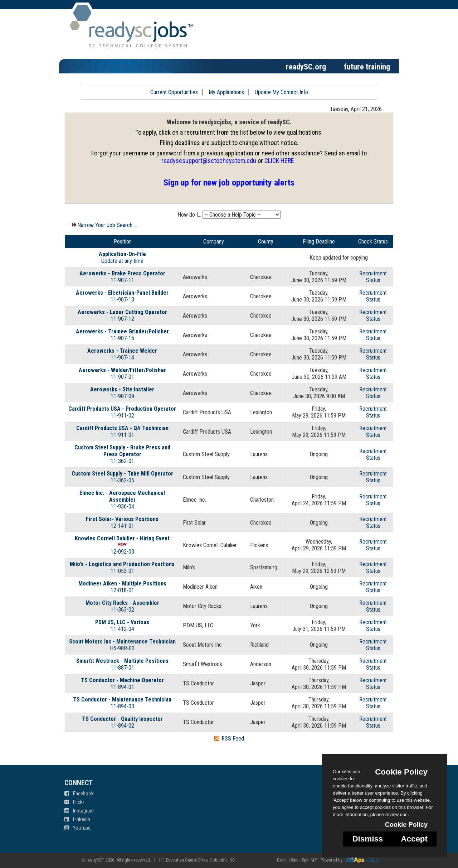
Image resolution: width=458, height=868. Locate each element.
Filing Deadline (319, 242)
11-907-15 (122, 338)
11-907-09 (122, 396)
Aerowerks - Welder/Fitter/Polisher (122, 370)
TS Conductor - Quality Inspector (122, 719)
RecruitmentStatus (373, 277)
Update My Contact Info (281, 92)
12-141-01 (122, 526)
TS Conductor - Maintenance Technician (122, 700)
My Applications (226, 92)
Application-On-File (122, 254)
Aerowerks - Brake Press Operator (122, 273)
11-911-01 (122, 435)
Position (123, 242)
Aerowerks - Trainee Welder (122, 351)
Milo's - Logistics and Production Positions (122, 564)
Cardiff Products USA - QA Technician (122, 428)
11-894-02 (122, 726)
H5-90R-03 (122, 648)
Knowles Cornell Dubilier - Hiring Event (122, 538)
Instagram (79, 811)
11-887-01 (122, 668)
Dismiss (367, 839)
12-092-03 (122, 552)
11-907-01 (122, 377)
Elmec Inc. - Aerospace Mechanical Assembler (122, 496)
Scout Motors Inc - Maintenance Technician (122, 642)
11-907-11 (122, 280)
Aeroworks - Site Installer (122, 389)
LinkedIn (77, 819)
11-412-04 (122, 629)
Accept (414, 839)
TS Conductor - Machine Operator (122, 680)
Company (214, 242)
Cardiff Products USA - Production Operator (122, 409)
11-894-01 (122, 687)
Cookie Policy (401, 772)
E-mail (282, 860)
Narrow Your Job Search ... (104, 225)
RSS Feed (233, 739)
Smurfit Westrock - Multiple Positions (122, 661)
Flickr (74, 802)
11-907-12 (122, 319)
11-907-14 (122, 358)
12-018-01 (122, 590)
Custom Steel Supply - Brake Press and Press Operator (122, 451)
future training (367, 67)
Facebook (79, 794)
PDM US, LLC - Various (122, 622)
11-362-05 (122, 480)
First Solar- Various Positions (122, 519)
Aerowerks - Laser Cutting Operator (122, 312)
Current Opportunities (174, 92)
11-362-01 (122, 461)
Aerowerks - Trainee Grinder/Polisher (122, 331)
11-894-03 (122, 706)
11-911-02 (122, 416)
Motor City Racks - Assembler (122, 603)
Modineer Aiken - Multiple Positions (122, 584)
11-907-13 (122, 300)
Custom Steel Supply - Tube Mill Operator (122, 474)
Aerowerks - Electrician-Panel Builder (122, 293)
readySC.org (306, 67)
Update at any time (122, 261)
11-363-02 (122, 610)
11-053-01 (122, 571)
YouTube (77, 828)
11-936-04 (122, 507)
